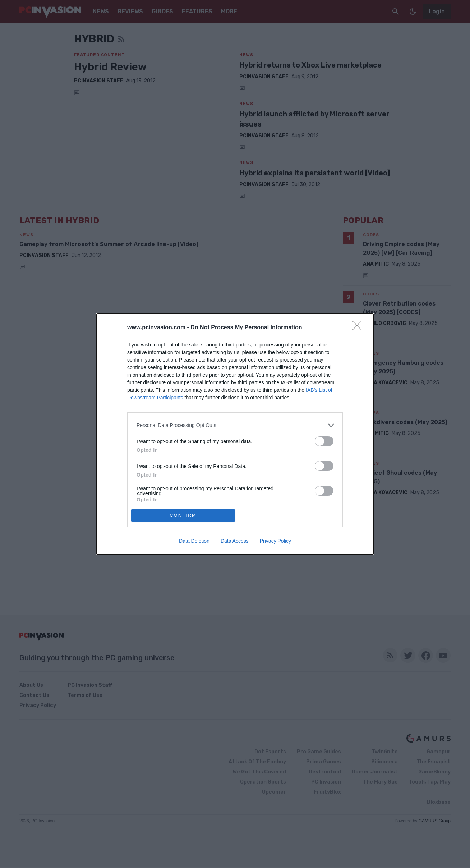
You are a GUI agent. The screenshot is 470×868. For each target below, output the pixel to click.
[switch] (324, 441)
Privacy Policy (275, 541)
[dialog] (235, 434)
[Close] (359, 328)
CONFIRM (183, 515)
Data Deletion (194, 541)
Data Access (235, 541)
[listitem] (235, 425)
